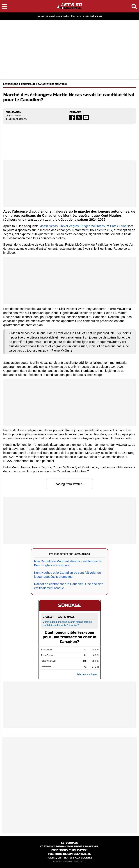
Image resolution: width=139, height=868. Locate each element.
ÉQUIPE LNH (28, 84)
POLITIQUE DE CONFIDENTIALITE (69, 854)
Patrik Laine (118, 226)
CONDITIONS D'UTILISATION (69, 850)
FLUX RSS (58, 861)
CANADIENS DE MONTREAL (53, 84)
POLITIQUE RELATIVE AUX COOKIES (69, 858)
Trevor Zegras (69, 226)
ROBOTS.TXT (80, 861)
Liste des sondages (87, 674)
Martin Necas (48, 226)
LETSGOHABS (11, 84)
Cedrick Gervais (14, 116)
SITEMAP (68, 861)
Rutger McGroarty (93, 226)
